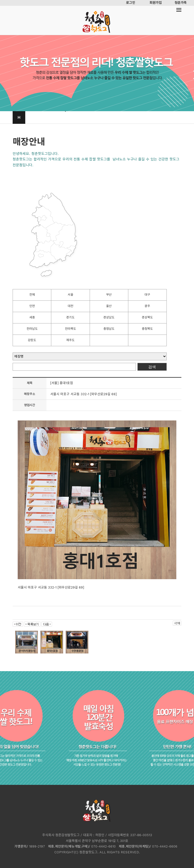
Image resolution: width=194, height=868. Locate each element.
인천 (32, 306)
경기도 (70, 317)
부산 (109, 295)
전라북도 (70, 329)
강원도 (32, 340)
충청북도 (147, 329)
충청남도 (109, 329)
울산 (109, 306)
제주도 (70, 340)
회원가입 (156, 3)
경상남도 (109, 317)
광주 (147, 306)
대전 (70, 306)
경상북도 (147, 317)
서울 (70, 295)
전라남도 (32, 329)
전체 (32, 295)
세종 (32, 317)
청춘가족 (181, 3)
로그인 (131, 3)
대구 (147, 295)
